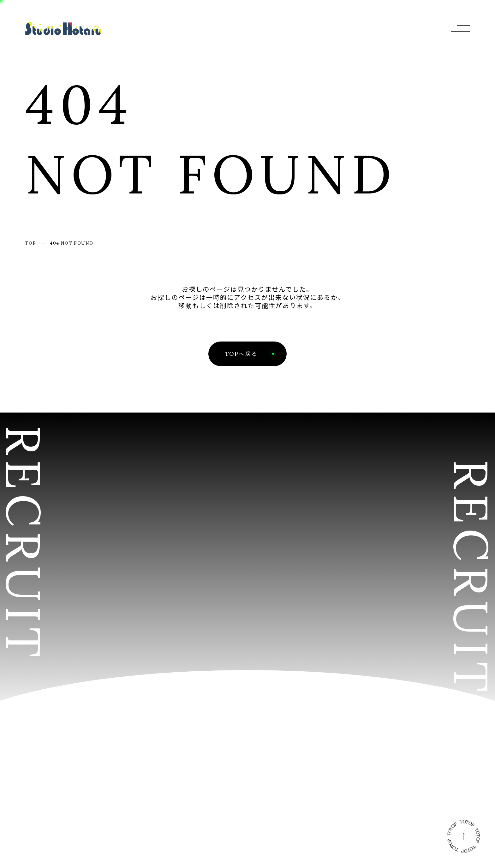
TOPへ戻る (241, 354)
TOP (31, 243)
